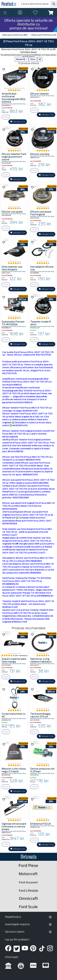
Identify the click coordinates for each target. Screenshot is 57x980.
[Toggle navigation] (5, 13)
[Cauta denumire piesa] (35, 4)
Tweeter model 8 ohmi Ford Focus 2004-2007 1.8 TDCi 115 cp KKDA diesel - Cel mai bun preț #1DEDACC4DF (28, 604)
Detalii (6, 117)
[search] (54, 4)
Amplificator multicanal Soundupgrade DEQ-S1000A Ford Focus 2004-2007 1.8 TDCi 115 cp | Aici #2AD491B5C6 (27, 382)
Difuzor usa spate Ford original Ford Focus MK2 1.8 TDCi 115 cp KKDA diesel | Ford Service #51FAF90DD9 (28, 506)
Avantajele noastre (17, 924)
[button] (51, 13)
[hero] (28, 25)
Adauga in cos (18, 122)
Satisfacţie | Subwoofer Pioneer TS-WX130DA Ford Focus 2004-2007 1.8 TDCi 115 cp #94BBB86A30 (27, 581)
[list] (40, 59)
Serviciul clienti (15, 932)
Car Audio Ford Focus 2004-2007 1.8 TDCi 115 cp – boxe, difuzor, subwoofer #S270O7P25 (28, 353)
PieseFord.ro (13, 917)
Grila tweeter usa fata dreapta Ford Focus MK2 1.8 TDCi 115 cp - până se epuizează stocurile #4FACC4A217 (27, 532)
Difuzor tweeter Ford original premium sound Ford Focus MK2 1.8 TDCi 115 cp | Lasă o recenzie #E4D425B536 (28, 434)
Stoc (33, 59)
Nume (21, 59)
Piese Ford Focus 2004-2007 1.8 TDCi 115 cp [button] (29, 43)
